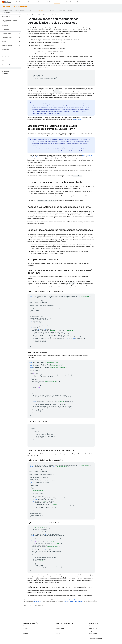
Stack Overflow (93, 628)
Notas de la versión (94, 633)
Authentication (21, 7)
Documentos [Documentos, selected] (57, 2)
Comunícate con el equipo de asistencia (99, 626)
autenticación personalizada (61, 141)
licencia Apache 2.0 (38, 601)
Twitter (58, 631)
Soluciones (41, 2)
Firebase (30, 15)
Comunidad (69, 2)
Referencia (62, 10)
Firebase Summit (60, 628)
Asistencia (80, 2)
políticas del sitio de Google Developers (73, 601)
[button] (9, 13)
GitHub (25, 636)
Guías (24, 626)
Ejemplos (70, 10)
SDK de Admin (77, 120)
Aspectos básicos (20, 10)
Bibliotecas (26, 633)
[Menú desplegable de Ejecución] (35, 2)
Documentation (8, 7)
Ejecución (31, 2)
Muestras (25, 631)
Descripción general (7, 10)
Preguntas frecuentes (94, 636)
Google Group (93, 631)
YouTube (58, 633)
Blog (108, 2)
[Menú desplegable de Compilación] (25, 2)
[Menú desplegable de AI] (33, 10)
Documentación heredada (96, 638)
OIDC (84, 155)
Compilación (19, 2)
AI (31, 10)
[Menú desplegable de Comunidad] (74, 2)
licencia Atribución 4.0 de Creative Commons (72, 600)
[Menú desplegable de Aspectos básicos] (27, 10)
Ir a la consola (115, 2)
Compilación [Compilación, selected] (40, 10)
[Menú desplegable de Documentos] (63, 2)
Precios (49, 2)
